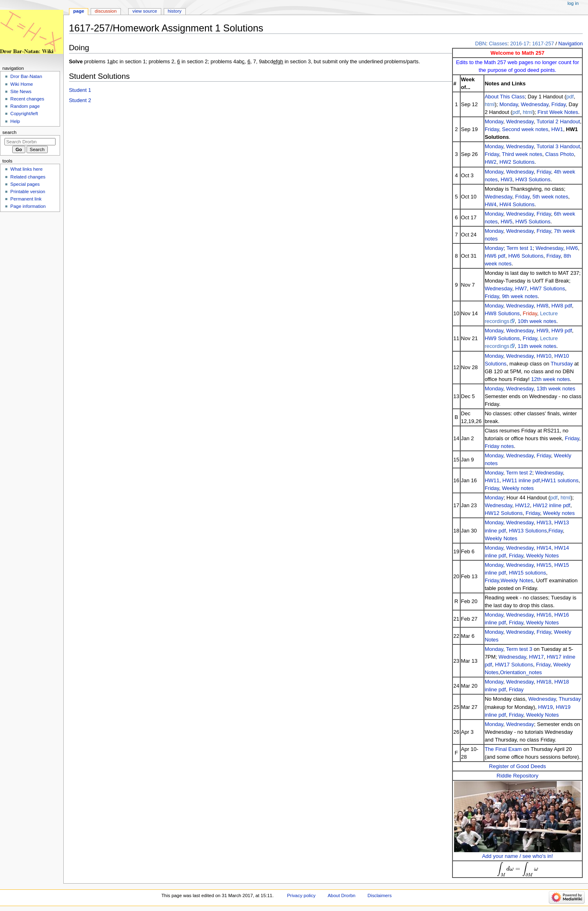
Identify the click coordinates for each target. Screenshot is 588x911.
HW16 (544, 615)
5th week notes (550, 197)
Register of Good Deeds (518, 766)
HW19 (546, 707)
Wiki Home (21, 84)
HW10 (544, 356)
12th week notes (551, 379)
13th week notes (556, 389)
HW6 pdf (495, 256)
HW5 (507, 222)
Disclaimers (380, 895)
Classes (498, 44)
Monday (509, 104)
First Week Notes (558, 112)
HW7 (521, 288)
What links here (26, 169)
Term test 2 (519, 473)
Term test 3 (519, 649)
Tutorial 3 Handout (558, 146)
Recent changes (27, 99)
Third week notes (522, 154)
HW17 (537, 657)
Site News (21, 91)
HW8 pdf (562, 306)
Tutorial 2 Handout (558, 121)
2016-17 (520, 44)
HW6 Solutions (526, 256)
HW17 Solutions (514, 665)
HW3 (507, 179)
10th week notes (537, 321)
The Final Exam (503, 749)
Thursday (562, 364)
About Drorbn (341, 895)
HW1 (557, 129)
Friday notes (499, 446)
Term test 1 (519, 248)
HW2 (491, 162)
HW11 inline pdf (521, 480)
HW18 (544, 682)
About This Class (505, 97)
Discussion (106, 11)
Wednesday (535, 104)
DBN (480, 44)
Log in (573, 3)
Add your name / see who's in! (517, 856)
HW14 (544, 548)
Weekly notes (518, 488)
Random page (25, 106)
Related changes (28, 177)
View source (145, 11)
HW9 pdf (562, 331)
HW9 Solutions (502, 338)
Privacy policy (301, 895)
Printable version (28, 192)
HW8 (542, 306)
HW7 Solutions (548, 288)
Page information (28, 206)
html (490, 104)
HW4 (491, 204)
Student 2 (80, 100)
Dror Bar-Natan (26, 76)
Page (79, 11)
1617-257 (543, 44)
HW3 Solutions (533, 179)
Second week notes (525, 129)
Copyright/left (24, 114)
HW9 (542, 331)
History (175, 11)
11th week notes (537, 346)
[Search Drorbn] (30, 142)
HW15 (544, 565)
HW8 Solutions (502, 313)
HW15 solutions (527, 573)
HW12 (523, 505)
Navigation (570, 44)
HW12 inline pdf (552, 505)
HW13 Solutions (528, 531)
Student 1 (80, 90)
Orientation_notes (521, 672)
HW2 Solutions (517, 162)
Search (10, 132)
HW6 (572, 248)
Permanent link (26, 199)
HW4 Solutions (517, 204)
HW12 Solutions (504, 513)
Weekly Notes (501, 538)
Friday (558, 104)
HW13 (544, 522)
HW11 (492, 480)
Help (15, 121)
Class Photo (559, 154)
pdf (570, 97)
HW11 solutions (560, 480)
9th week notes (520, 296)
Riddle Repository (518, 776)
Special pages (25, 184)
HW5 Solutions (533, 222)
